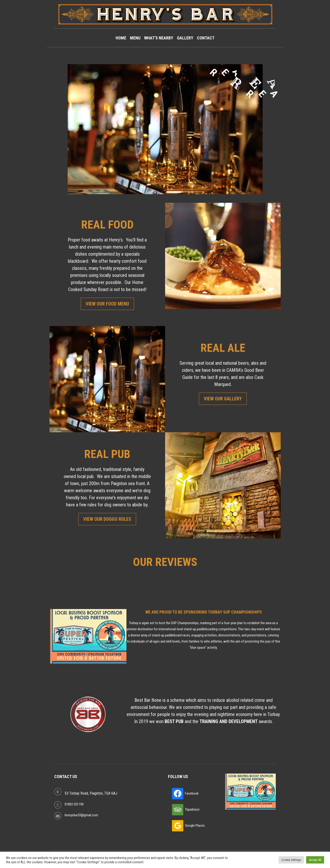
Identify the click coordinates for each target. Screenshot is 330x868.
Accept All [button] (315, 860)
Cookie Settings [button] (291, 860)
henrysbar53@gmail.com (81, 815)
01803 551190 (74, 804)
